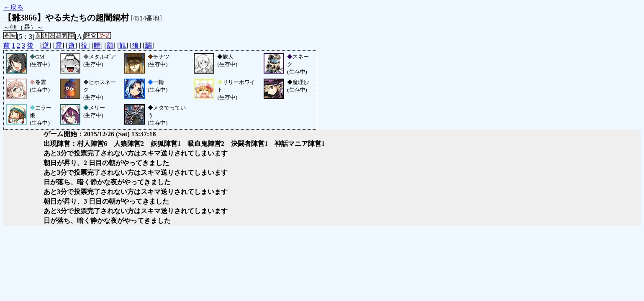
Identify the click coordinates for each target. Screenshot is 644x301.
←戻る (13, 7)
